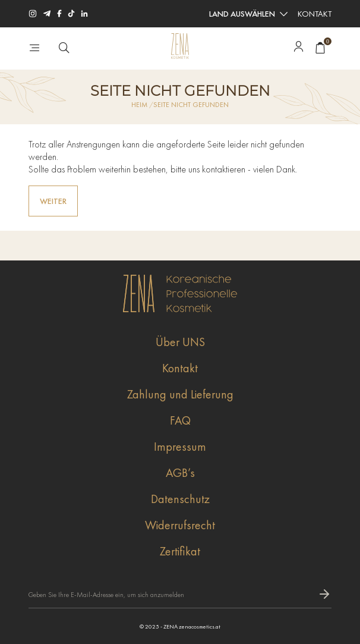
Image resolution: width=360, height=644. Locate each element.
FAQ (180, 420)
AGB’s (180, 473)
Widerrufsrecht (180, 525)
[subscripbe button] (324, 595)
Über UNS (180, 342)
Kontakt (315, 14)
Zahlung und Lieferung (180, 394)
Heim (139, 105)
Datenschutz (180, 499)
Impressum (180, 447)
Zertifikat (180, 551)
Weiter (53, 201)
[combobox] (248, 14)
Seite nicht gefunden (191, 105)
